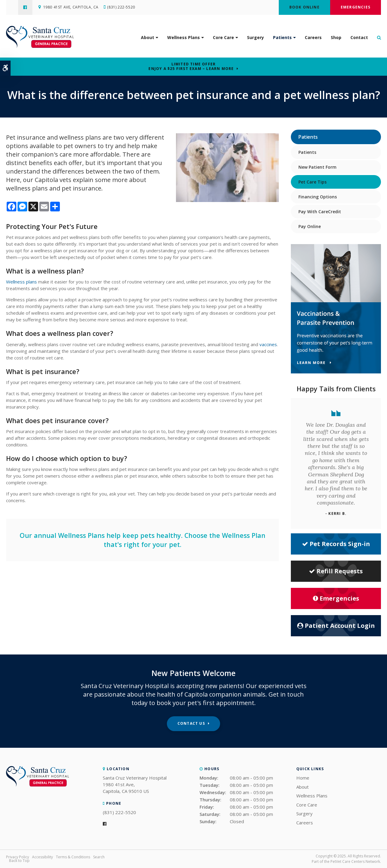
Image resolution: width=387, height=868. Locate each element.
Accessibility (42, 857)
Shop (336, 38)
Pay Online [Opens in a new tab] (310, 226)
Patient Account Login (336, 626)
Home (303, 778)
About (148, 38)
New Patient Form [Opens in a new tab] (317, 167)
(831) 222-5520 (122, 7)
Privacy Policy (18, 857)
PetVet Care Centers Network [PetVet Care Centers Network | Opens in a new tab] (355, 861)
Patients (282, 38)
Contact (359, 38)
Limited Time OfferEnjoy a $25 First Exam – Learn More (191, 66)
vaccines (268, 344)
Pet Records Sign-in (336, 544)
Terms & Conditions (73, 857)
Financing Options (318, 197)
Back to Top (19, 861)
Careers (313, 38)
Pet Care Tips (312, 182)
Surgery (255, 38)
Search (99, 857)
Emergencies (356, 7)
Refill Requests (336, 571)
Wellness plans (21, 282)
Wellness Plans (184, 38)
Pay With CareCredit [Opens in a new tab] (320, 212)
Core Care (223, 38)
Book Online (304, 7)
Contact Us (191, 723)
